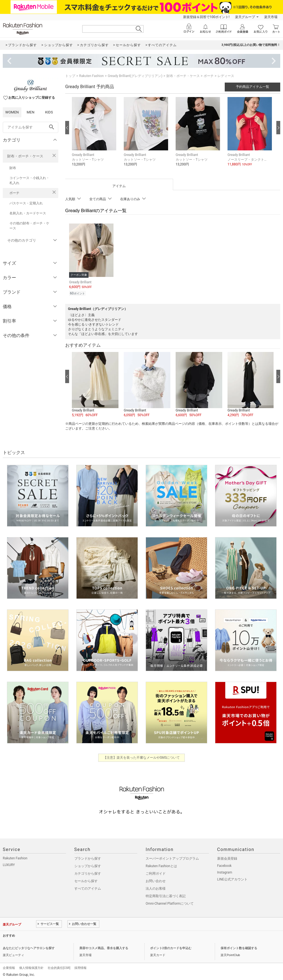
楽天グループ (245, 17)
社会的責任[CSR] (59, 967)
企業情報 (9, 967)
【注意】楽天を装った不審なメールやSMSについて (142, 757)
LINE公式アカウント (232, 879)
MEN (31, 112)
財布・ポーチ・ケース (25, 156)
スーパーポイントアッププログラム (172, 858)
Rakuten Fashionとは (161, 865)
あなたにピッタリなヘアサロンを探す (29, 947)
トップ (70, 76)
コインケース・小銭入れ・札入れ (29, 180)
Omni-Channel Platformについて (170, 903)
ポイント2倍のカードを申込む (171, 947)
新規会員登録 (227, 858)
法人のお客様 (156, 888)
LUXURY (9, 864)
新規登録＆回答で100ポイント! (206, 17)
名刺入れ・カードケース (28, 213)
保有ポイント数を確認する (239, 947)
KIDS (49, 112)
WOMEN (12, 112)
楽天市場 (271, 17)
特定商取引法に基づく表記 (166, 895)
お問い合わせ (156, 880)
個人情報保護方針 (31, 967)
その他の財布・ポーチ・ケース (29, 226)
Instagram (225, 872)
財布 (13, 168)
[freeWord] (31, 127)
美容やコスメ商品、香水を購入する (104, 947)
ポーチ (14, 193)
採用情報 (80, 967)
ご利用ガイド (156, 873)
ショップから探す (88, 865)
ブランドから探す (88, 858)
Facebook (224, 865)
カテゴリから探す (88, 873)
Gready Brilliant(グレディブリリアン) (135, 76)
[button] (95, 136)
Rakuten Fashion (91, 76)
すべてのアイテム (88, 888)
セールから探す (86, 880)
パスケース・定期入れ (26, 203)
